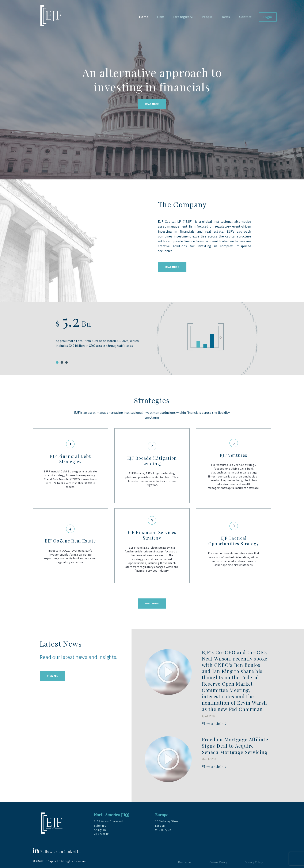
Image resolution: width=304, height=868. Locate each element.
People (207, 17)
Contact (246, 17)
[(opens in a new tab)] (168, 672)
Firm (161, 17)
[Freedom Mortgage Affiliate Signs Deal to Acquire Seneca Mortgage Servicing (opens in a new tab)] (235, 746)
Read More (152, 104)
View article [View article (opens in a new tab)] (213, 724)
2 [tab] (62, 362)
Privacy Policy (254, 862)
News (226, 17)
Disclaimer (185, 862)
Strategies (181, 17)
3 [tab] (66, 362)
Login (268, 17)
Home (144, 17)
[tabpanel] (152, 337)
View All (52, 676)
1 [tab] (57, 362)
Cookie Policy (218, 862)
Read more (152, 603)
